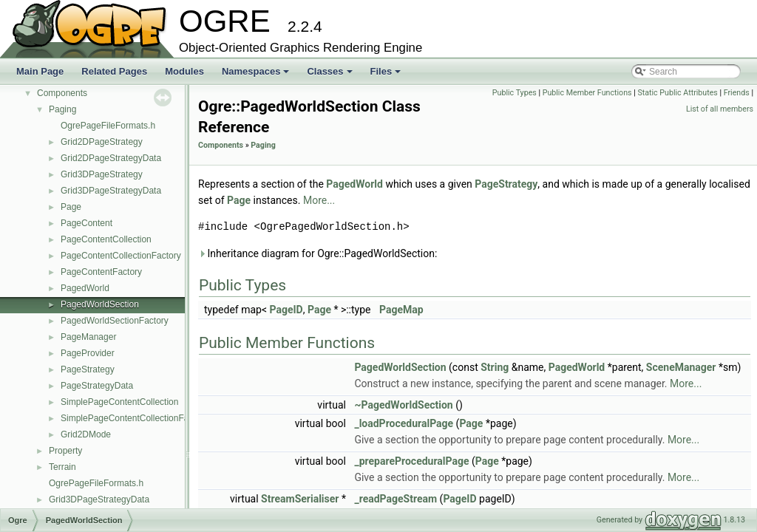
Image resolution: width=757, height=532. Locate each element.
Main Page (40, 71)
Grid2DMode (86, 434)
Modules (184, 71)
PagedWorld (85, 288)
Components (62, 93)
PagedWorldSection (100, 304)
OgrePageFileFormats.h (108, 126)
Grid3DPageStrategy (102, 174)
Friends (737, 93)
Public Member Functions (587, 93)
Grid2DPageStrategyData (111, 158)
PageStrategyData (97, 386)
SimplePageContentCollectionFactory (134, 418)
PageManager (88, 337)
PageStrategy (88, 369)
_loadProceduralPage (404, 423)
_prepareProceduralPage (411, 461)
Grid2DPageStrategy (102, 142)
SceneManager (681, 367)
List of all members (720, 109)
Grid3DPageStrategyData (111, 191)
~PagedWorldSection (403, 405)
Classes (330, 75)
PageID (286, 310)
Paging (62, 109)
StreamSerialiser (300, 499)
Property (65, 451)
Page (71, 207)
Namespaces (257, 75)
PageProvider (88, 353)
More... (319, 200)
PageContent (86, 223)
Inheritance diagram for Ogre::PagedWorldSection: (318, 253)
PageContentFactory (101, 272)
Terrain (62, 467)
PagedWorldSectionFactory (115, 321)
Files (387, 75)
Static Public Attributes (677, 93)
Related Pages (114, 71)
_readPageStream (396, 499)
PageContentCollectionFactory (121, 256)
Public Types (515, 93)
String (495, 367)
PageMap (401, 310)
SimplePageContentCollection (119, 402)
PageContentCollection (106, 239)
